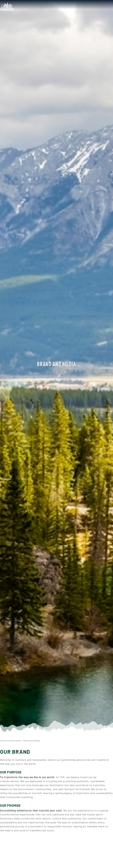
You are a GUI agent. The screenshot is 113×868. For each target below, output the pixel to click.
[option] (56, 369)
